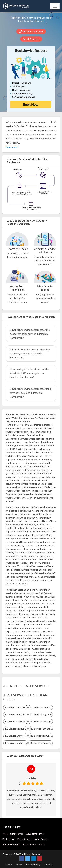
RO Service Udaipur (15, 729)
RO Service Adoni (14, 714)
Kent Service (8, 839)
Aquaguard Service (35, 834)
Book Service (31, 39)
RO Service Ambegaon (41, 743)
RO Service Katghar (40, 714)
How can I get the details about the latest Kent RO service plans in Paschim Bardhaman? (29, 373)
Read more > (12, 147)
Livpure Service (41, 839)
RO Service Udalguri (41, 736)
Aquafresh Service (11, 844)
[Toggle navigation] (55, 6)
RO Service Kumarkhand (16, 722)
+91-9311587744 (31, 31)
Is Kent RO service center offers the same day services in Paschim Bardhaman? (30, 353)
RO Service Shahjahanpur (41, 729)
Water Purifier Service (13, 834)
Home (9, 864)
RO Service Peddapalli (41, 707)
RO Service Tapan (14, 707)
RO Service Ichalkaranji (16, 743)
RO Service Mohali (40, 722)
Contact (48, 864)
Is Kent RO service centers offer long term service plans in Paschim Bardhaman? (30, 393)
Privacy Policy (33, 864)
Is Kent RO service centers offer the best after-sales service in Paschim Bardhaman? (30, 334)
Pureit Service (24, 839)
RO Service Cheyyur (16, 736)
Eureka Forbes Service (33, 844)
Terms (19, 864)
